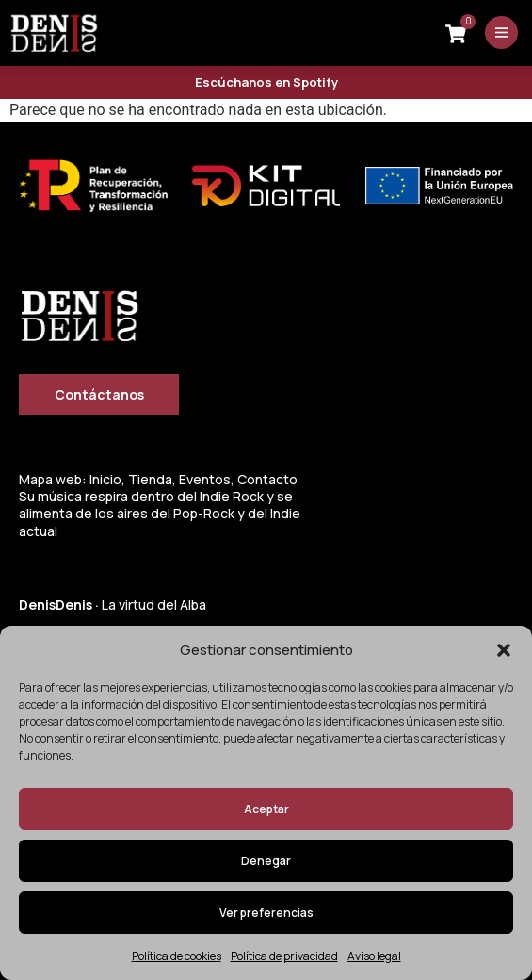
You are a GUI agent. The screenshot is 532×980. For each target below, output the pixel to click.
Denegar (266, 861)
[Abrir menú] (501, 33)
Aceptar (266, 809)
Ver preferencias (266, 913)
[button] (504, 650)
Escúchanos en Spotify (266, 82)
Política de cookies (177, 956)
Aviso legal (374, 956)
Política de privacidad (284, 956)
